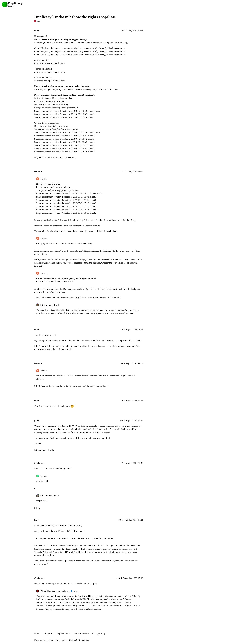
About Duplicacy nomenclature (55, 591)
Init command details (50, 305)
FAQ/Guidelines (63, 633)
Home (37, 633)
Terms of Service (81, 633)
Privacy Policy (98, 633)
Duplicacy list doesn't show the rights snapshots (75, 17)
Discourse (50, 640)
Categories (48, 633)
